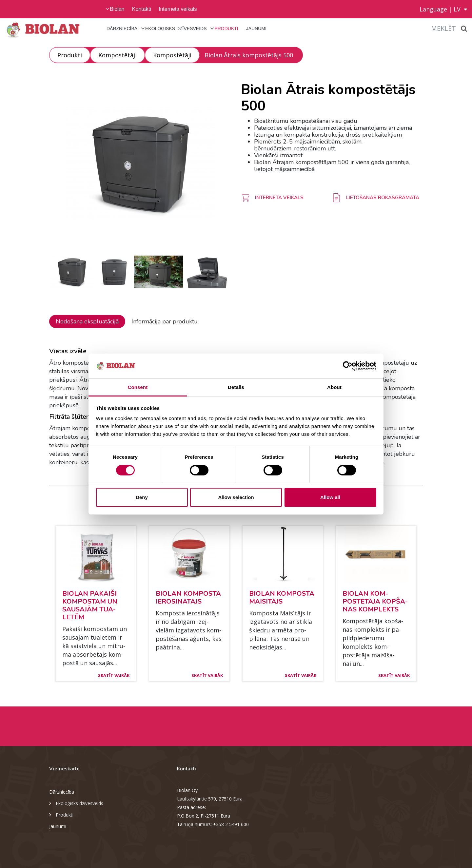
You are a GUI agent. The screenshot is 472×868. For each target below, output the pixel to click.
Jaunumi (256, 29)
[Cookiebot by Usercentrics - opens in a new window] (348, 366)
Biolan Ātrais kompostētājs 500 (249, 55)
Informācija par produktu (165, 321)
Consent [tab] (138, 387)
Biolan (117, 9)
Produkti (226, 29)
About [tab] (334, 387)
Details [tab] (236, 387)
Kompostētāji (118, 55)
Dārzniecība (122, 29)
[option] (140, 164)
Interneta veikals (178, 9)
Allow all (330, 497)
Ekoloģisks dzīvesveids (176, 29)
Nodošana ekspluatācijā (87, 321)
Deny (142, 497)
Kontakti (142, 9)
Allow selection (236, 497)
